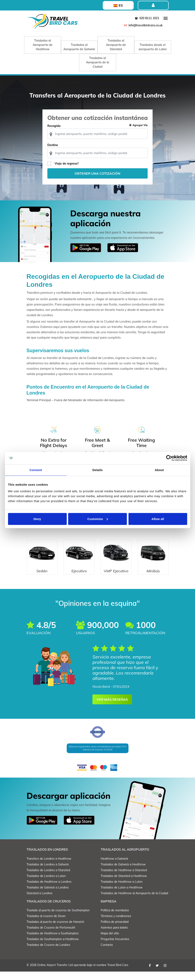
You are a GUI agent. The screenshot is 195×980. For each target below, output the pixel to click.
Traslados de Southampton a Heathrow (53, 947)
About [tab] (159, 470)
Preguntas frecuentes (115, 947)
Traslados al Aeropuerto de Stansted (116, 45)
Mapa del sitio (110, 942)
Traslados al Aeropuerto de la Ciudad (98, 62)
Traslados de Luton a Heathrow (122, 896)
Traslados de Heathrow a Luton (122, 890)
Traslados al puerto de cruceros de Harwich (55, 930)
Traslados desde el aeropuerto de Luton (153, 47)
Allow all (158, 519)
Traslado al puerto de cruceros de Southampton (58, 919)
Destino (54, 153)
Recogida (56, 134)
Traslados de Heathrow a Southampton (53, 942)
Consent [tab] (36, 470)
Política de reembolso (115, 919)
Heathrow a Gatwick (114, 867)
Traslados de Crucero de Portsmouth (51, 936)
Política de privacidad (115, 930)
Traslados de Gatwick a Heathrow (123, 873)
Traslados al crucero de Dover (46, 924)
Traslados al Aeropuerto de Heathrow (43, 45)
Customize (98, 519)
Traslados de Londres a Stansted (48, 879)
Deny (37, 519)
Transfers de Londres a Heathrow (49, 867)
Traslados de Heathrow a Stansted (124, 879)
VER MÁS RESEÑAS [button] (112, 708)
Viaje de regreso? (68, 171)
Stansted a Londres (40, 902)
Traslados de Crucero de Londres (48, 953)
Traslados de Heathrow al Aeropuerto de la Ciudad (134, 902)
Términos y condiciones (116, 924)
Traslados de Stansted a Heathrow (124, 884)
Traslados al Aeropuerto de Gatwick (79, 47)
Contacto (107, 953)
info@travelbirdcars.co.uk (142, 25)
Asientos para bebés (114, 936)
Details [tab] (98, 470)
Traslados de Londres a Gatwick (48, 873)
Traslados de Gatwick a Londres (48, 896)
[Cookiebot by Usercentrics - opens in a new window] (169, 458)
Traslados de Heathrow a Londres (49, 890)
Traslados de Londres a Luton (46, 884)
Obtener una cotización (98, 181)
